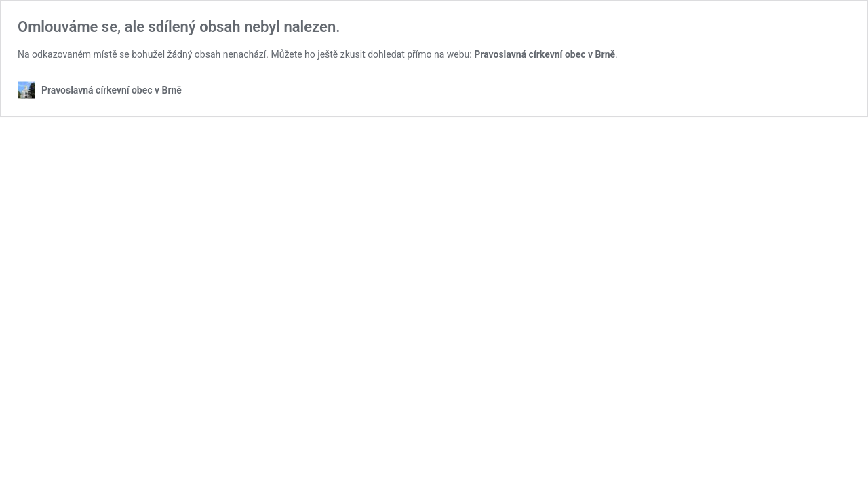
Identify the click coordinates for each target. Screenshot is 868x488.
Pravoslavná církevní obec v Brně (545, 54)
